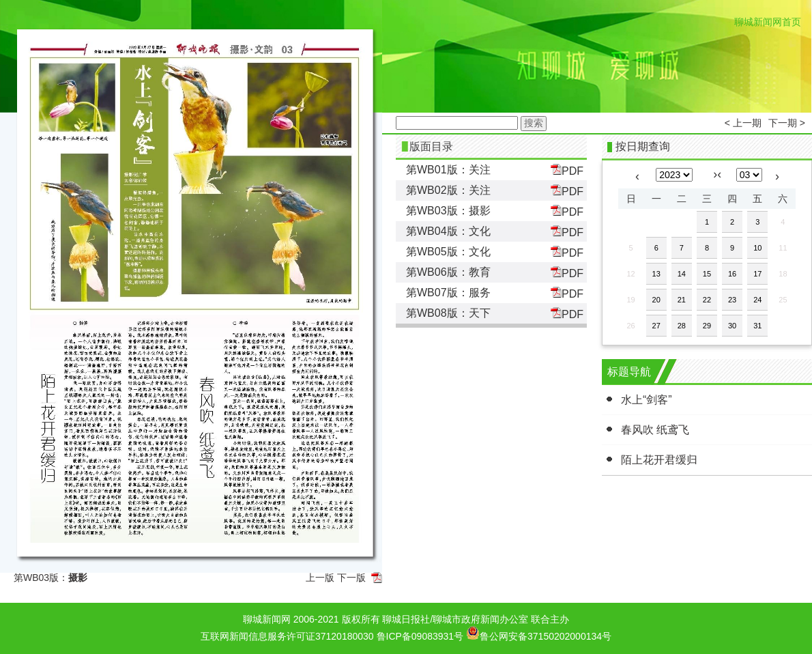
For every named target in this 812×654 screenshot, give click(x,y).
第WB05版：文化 (448, 252)
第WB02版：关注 (448, 190)
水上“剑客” (647, 400)
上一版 (320, 578)
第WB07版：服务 (448, 293)
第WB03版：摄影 (448, 211)
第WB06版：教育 (448, 272)
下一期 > (787, 123)
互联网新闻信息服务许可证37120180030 (287, 636)
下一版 (351, 578)
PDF (567, 170)
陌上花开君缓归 (659, 460)
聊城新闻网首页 (768, 22)
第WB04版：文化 (448, 231)
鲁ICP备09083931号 (420, 636)
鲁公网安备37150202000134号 (539, 633)
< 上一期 (743, 123)
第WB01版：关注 (448, 170)
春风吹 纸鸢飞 (655, 430)
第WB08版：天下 (448, 313)
